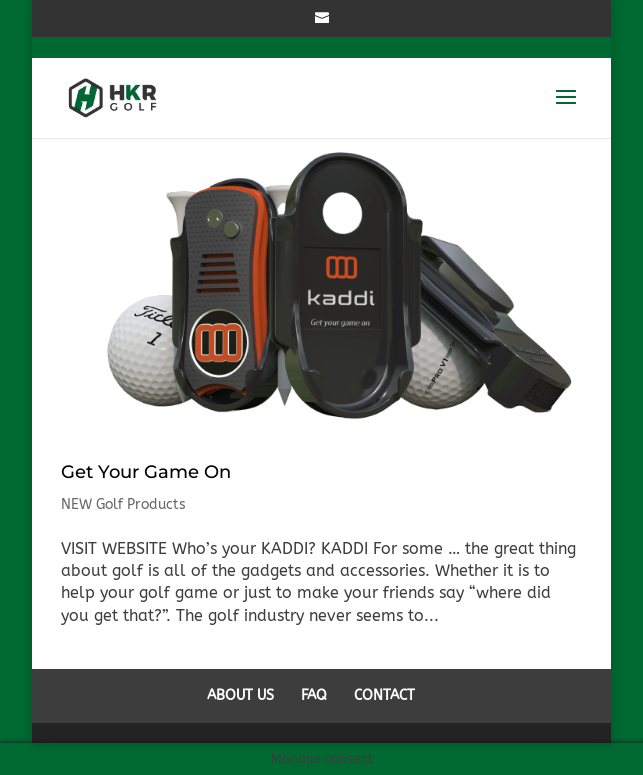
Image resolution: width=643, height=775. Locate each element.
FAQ (314, 695)
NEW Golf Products (123, 504)
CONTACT (384, 695)
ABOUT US (240, 695)
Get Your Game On (146, 472)
